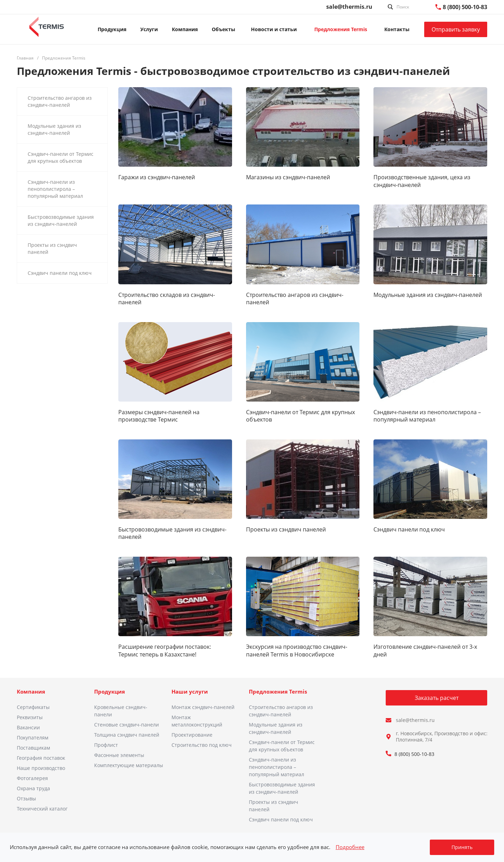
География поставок (41, 758)
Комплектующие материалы (129, 765)
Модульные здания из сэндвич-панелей (428, 295)
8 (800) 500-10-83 (465, 7)
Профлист (106, 745)
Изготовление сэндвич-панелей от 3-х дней (425, 651)
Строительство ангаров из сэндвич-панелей (295, 299)
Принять (462, 847)
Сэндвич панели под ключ (409, 530)
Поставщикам (33, 748)
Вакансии (28, 727)
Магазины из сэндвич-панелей (288, 177)
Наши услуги (190, 691)
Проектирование (192, 735)
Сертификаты (33, 707)
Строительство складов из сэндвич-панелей (167, 299)
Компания (31, 691)
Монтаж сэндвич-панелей (203, 707)
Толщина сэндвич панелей (127, 735)
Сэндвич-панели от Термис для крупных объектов (300, 416)
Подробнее (350, 847)
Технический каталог (42, 809)
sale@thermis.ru (349, 7)
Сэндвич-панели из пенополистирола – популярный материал (427, 416)
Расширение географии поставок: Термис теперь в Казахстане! (165, 651)
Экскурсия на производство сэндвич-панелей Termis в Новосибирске (297, 651)
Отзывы (26, 798)
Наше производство (41, 768)
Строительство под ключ (202, 745)
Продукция (110, 691)
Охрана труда (33, 788)
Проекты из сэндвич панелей (286, 530)
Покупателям (33, 738)
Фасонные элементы (119, 755)
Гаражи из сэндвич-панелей (157, 177)
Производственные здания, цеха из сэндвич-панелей (422, 181)
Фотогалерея (32, 778)
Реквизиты (30, 717)
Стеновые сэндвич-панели (127, 725)
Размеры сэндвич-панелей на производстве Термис (159, 416)
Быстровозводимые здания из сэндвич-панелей (172, 533)
